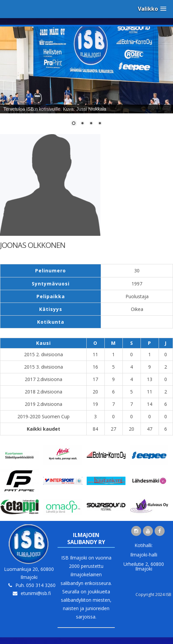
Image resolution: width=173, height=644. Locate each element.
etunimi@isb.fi (36, 593)
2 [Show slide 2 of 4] (82, 124)
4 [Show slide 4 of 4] (100, 124)
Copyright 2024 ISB (153, 595)
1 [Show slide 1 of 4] (74, 124)
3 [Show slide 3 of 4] (91, 124)
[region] (86, 80)
